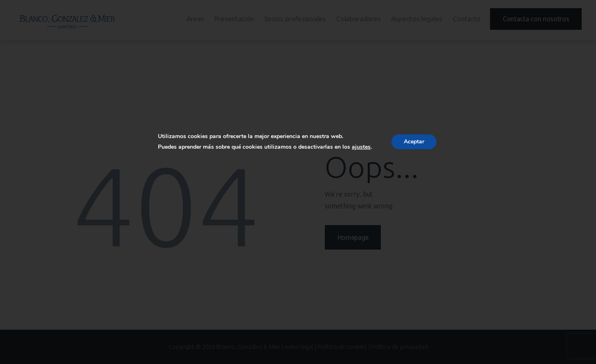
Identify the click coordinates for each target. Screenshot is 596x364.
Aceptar (414, 142)
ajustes (361, 147)
